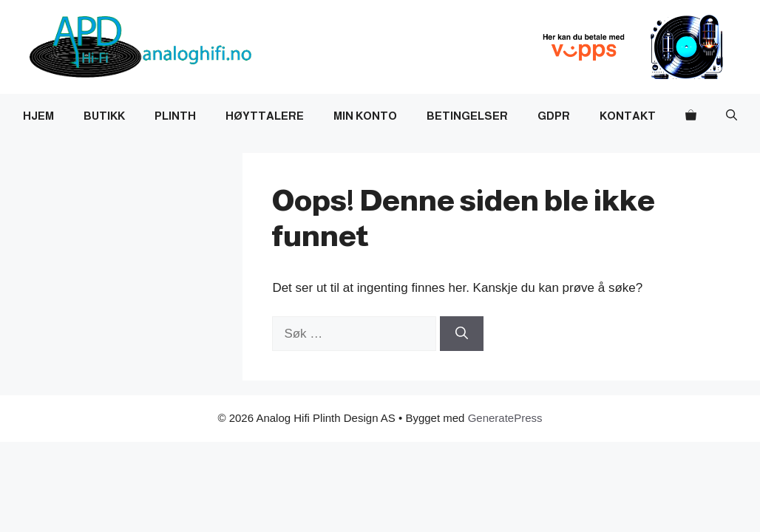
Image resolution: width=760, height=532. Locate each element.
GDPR (554, 116)
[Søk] (462, 334)
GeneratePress (505, 418)
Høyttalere (265, 116)
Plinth (175, 116)
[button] (732, 116)
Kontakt (628, 116)
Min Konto (365, 116)
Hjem (38, 116)
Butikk (104, 116)
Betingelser (467, 116)
